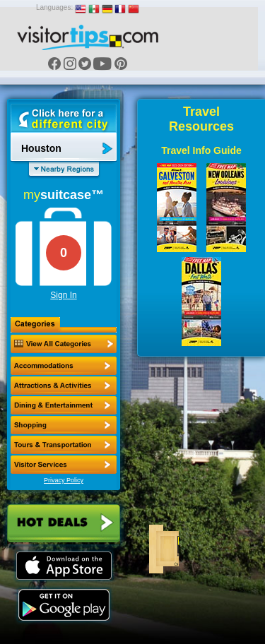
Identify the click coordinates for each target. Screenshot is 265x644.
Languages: (54, 7)
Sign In (63, 295)
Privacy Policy (64, 480)
